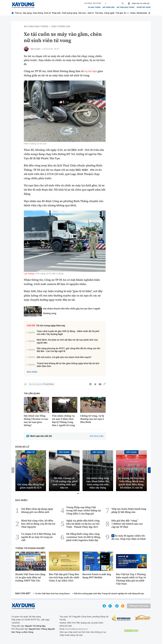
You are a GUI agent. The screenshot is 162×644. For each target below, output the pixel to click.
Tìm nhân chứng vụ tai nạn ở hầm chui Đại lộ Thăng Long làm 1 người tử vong (63, 420)
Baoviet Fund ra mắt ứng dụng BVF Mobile (97, 576)
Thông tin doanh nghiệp (30, 548)
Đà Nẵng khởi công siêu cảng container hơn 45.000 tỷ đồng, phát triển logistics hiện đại (84, 537)
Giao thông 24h (61, 27)
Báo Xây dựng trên (42, 384)
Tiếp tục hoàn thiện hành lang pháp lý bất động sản (129, 510)
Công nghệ (109, 13)
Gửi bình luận (97, 436)
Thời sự (18, 13)
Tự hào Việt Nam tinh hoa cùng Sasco (52, 593)
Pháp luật (56, 13)
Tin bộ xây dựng (143, 7)
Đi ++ (127, 13)
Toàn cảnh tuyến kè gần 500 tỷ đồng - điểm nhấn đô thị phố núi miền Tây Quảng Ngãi (68, 333)
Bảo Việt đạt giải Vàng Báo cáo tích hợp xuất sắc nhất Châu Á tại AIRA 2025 (64, 577)
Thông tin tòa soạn (139, 606)
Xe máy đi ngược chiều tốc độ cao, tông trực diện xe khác (129, 537)
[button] (78, 493)
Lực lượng (29, 274)
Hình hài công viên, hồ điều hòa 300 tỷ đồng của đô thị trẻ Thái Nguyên (38, 524)
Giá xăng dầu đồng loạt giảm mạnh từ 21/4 (31, 486)
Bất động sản (109, 7)
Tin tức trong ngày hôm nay (51, 326)
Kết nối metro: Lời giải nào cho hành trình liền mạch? (64, 357)
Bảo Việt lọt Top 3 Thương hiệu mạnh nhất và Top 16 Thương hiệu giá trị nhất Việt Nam (131, 579)
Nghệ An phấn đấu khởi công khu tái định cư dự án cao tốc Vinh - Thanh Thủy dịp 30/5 (83, 524)
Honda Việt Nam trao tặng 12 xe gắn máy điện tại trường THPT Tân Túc (30, 577)
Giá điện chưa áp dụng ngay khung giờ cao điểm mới (37, 510)
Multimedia (142, 13)
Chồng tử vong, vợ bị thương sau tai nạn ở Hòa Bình (92, 419)
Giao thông (38, 13)
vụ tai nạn (91, 71)
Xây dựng (27, 13)
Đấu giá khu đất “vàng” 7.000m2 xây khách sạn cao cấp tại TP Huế (127, 524)
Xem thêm (32, 372)
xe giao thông (94, 7)
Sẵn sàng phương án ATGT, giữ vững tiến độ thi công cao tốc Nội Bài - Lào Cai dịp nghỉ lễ (69, 350)
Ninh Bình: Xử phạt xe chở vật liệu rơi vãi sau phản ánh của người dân (67, 341)
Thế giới (119, 13)
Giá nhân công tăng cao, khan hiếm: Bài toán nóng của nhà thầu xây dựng (98, 483)
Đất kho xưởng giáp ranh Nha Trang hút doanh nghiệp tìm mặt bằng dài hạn (109, 593)
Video (133, 13)
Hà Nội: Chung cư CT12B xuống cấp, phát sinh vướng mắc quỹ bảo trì (64, 483)
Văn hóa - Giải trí (86, 13)
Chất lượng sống (69, 13)
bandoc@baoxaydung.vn (77, 629)
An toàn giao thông (125, 7)
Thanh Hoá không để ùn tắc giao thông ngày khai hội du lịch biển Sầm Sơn (68, 365)
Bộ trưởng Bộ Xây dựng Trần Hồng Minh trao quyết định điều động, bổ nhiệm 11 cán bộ (131, 483)
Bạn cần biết (23, 594)
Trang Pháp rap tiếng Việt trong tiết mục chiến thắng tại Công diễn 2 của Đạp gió (84, 510)
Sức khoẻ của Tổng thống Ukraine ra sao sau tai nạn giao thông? (36, 420)
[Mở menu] (149, 13)
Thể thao (99, 13)
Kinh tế (47, 13)
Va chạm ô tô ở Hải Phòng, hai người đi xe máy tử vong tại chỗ (38, 537)
